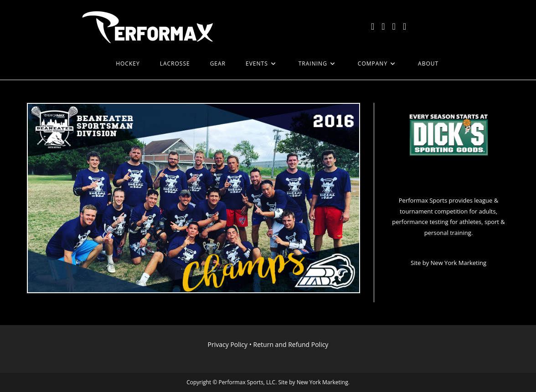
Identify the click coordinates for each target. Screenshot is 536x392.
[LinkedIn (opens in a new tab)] (405, 26)
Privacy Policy (228, 344)
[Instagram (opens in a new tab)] (394, 26)
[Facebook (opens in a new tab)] (383, 26)
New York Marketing (459, 263)
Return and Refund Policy (291, 344)
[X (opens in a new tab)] (373, 26)
